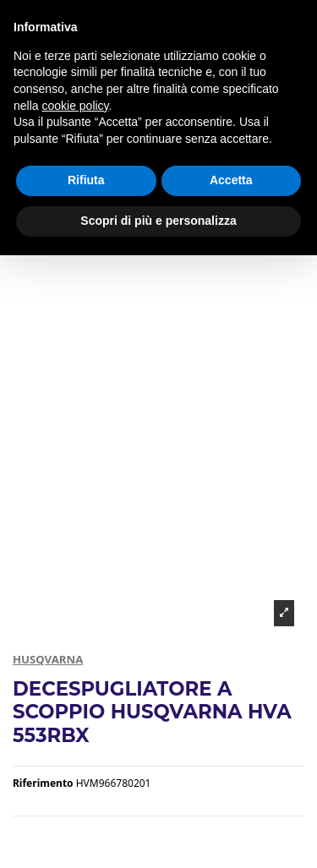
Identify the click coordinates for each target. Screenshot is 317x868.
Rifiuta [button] (86, 180)
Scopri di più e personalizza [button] (158, 221)
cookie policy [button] (75, 106)
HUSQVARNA (48, 659)
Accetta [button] (231, 180)
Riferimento (43, 783)
